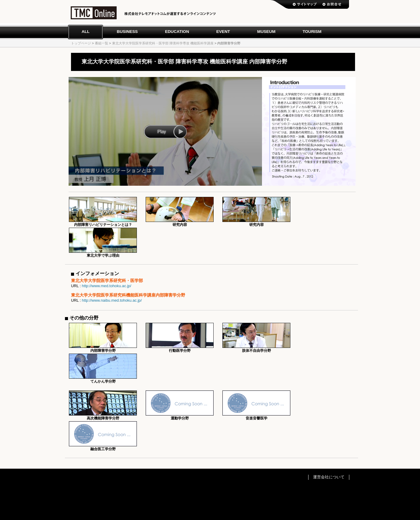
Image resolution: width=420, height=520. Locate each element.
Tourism (312, 32)
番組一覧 (102, 43)
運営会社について (329, 477)
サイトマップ (305, 5)
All (86, 32)
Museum (266, 32)
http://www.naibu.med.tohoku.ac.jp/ (112, 300)
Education (177, 32)
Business (127, 32)
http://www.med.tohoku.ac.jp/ (107, 286)
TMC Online (94, 14)
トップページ (81, 43)
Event (223, 32)
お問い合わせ (332, 5)
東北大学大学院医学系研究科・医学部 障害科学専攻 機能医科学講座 (163, 43)
